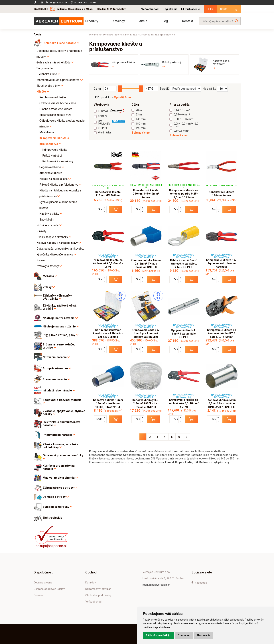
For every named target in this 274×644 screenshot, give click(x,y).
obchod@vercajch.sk (56, 2)
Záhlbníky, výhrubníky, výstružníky (57, 297)
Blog (165, 21)
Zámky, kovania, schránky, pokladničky (61, 446)
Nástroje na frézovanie (60, 318)
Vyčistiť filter (123, 97)
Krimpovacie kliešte (55, 150)
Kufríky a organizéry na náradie (59, 467)
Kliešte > (134, 35)
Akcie (143, 21)
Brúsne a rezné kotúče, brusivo (59, 346)
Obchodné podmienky (98, 595)
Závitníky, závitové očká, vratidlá (60, 307)
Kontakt (188, 21)
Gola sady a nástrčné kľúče (55, 62)
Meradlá (50, 276)
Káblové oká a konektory (58, 161)
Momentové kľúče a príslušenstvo (60, 80)
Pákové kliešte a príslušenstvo (61, 185)
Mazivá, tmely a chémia (60, 478)
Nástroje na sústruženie (61, 326)
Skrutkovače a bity (50, 86)
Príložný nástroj (52, 156)
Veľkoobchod (150, 9)
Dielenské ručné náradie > (116, 35)
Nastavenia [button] (204, 635)
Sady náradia (45, 68)
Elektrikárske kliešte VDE (55, 115)
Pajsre (41, 260)
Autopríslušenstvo (57, 368)
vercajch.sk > (96, 35)
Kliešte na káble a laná (55, 179)
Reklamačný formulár (98, 589)
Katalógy (119, 21)
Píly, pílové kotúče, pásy (61, 335)
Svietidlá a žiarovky (58, 507)
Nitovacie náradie (56, 357)
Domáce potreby (56, 497)
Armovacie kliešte (51, 173)
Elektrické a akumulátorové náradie (62, 424)
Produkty (92, 21)
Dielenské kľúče (48, 74)
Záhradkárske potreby (60, 488)
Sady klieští (47, 220)
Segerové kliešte (52, 167)
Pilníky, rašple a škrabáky (54, 237)
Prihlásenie (191, 9)
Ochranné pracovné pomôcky (63, 457)
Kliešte (43, 92)
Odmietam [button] (184, 635)
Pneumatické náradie (59, 435)
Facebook (199, 583)
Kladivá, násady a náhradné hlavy (59, 243)
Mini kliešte (47, 132)
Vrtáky (49, 287)
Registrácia (170, 9)
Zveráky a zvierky (49, 266)
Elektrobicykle (52, 518)
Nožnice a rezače (49, 225)
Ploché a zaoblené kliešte (56, 109)
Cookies (38, 595)
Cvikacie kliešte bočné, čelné (58, 103)
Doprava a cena (43, 583)
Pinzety (41, 231)
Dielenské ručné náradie (61, 43)
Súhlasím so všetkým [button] (159, 635)
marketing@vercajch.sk (156, 585)
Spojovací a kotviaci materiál (62, 401)
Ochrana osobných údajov (49, 589)
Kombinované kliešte (53, 97)
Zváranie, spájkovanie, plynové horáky (64, 413)
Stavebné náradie (56, 379)
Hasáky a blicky (51, 214)
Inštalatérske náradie (59, 390)
